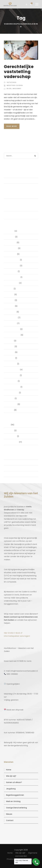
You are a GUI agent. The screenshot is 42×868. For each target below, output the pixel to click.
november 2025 (13, 266)
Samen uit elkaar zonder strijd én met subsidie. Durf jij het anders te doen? (22, 215)
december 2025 (13, 260)
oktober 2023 (12, 381)
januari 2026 (12, 254)
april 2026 (11, 237)
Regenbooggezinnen (15, 795)
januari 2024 (12, 364)
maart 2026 (12, 243)
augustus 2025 (13, 283)
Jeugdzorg (11, 789)
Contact (10, 820)
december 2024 (13, 329)
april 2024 (11, 358)
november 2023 (13, 375)
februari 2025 (12, 318)
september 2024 (14, 335)
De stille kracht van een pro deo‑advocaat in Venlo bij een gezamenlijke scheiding (19, 173)
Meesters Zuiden (15, 85)
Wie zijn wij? (11, 776)
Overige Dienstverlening (16, 808)
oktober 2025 (12, 271)
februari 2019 (12, 404)
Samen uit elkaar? (14, 782)
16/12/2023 (12, 82)
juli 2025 (10, 289)
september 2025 (13, 277)
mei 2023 (11, 398)
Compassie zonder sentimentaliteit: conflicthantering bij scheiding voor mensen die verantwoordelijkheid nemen (21, 205)
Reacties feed (12, 468)
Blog (9, 88)
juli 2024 (10, 341)
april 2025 (11, 306)
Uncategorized (13, 442)
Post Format (12, 436)
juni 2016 (10, 410)
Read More (12, 126)
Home (9, 770)
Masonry (17, 88)
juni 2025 (10, 295)
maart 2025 (12, 312)
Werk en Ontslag (13, 801)
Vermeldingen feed (15, 463)
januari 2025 (12, 323)
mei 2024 (11, 352)
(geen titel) (12, 181)
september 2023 (13, 387)
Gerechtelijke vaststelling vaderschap (19, 72)
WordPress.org (13, 474)
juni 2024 (11, 346)
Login (9, 457)
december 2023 (13, 370)
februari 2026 (12, 248)
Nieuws (9, 814)
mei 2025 (11, 300)
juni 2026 (11, 231)
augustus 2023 (13, 393)
